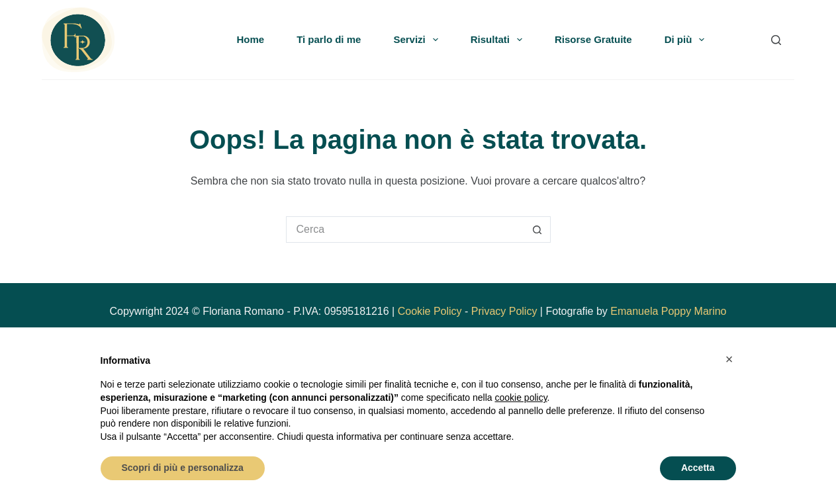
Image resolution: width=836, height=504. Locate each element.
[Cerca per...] (405, 230)
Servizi (418, 40)
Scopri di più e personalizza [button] (183, 468)
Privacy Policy (504, 311)
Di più (687, 40)
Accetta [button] (698, 468)
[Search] (776, 40)
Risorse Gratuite (593, 39)
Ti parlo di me (329, 39)
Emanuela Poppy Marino (668, 311)
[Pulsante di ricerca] (537, 230)
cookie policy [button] (521, 398)
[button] (729, 359)
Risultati (499, 40)
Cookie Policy (430, 311)
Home (250, 39)
